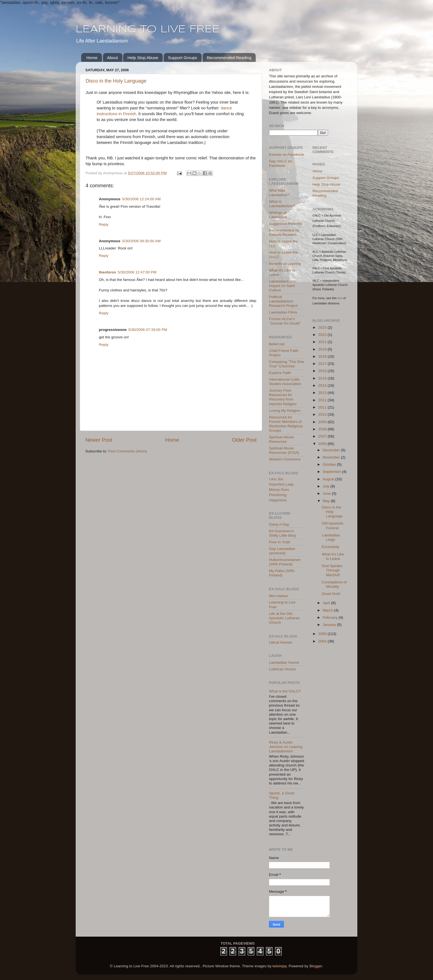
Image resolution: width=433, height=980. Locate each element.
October (330, 464)
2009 (323, 422)
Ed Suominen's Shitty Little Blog (282, 533)
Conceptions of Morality (334, 584)
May (327, 501)
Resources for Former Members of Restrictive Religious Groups (286, 424)
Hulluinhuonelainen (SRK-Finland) (285, 562)
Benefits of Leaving (285, 264)
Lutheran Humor (282, 669)
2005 (323, 634)
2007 (323, 436)
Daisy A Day (279, 524)
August (329, 479)
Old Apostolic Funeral (333, 525)
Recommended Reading (229, 58)
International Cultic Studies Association (285, 382)
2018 (323, 356)
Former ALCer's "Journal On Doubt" (285, 321)
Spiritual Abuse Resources (281, 439)
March (328, 610)
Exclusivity (330, 547)
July (327, 486)
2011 (323, 407)
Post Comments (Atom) (128, 451)
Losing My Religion (285, 411)
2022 (323, 335)
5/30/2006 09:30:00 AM (141, 241)
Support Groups (183, 58)
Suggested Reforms (285, 224)
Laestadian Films (283, 312)
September (332, 472)
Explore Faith (280, 373)
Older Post (244, 440)
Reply (104, 224)
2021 (323, 342)
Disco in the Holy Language (116, 81)
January (330, 625)
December (332, 450)
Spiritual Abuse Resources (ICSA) (284, 450)
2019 (323, 349)
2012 (323, 400)
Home (92, 58)
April (327, 603)
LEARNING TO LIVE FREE (148, 30)
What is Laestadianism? (282, 204)
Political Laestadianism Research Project (283, 301)
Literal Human (281, 642)
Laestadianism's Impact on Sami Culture (282, 286)
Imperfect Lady (281, 484)
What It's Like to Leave (333, 556)
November (332, 457)
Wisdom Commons (285, 459)
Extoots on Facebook (287, 155)
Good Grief (331, 594)
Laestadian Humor (284, 662)
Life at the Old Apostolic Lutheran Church (284, 618)
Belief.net (277, 344)
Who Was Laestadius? (279, 193)
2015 (323, 378)
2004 (323, 641)
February (331, 617)
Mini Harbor (279, 596)
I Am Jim (276, 479)
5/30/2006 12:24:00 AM (141, 199)
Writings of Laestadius (278, 215)
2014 (323, 385)
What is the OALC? (285, 691)
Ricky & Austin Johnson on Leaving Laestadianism (286, 747)
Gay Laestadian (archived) (282, 551)
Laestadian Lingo (331, 537)
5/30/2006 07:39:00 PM (148, 330)
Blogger (316, 966)
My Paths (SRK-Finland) (282, 573)
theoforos (107, 272)
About (113, 58)
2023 (323, 327)
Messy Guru (279, 490)
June (327, 493)
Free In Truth (280, 542)
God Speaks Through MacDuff (332, 570)
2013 (323, 393)
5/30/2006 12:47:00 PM (137, 272)
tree (340, 298)
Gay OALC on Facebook (281, 163)
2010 (323, 414)
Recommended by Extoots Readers (284, 232)
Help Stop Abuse (143, 58)
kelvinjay (280, 966)
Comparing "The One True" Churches (287, 364)
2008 (323, 429)
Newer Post (99, 440)
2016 (323, 371)
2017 (323, 364)
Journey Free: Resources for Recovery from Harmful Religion (283, 397)
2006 (323, 444)
